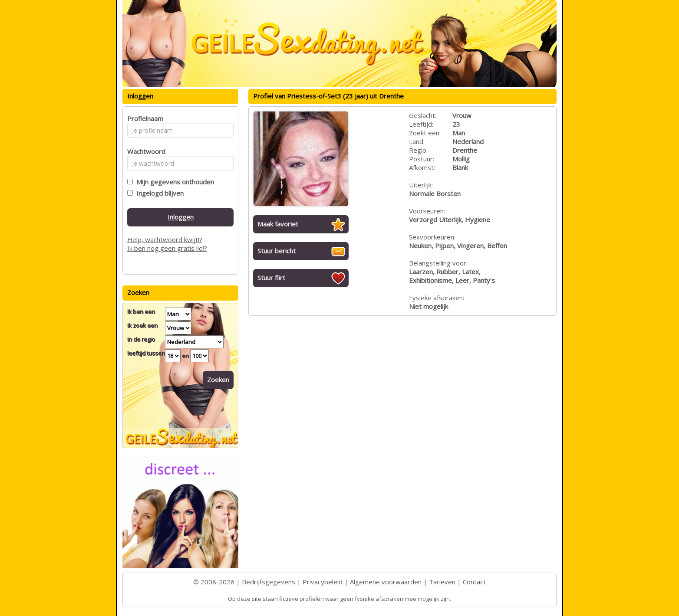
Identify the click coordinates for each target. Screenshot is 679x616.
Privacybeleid (323, 582)
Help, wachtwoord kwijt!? (165, 239)
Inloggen (181, 217)
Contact (474, 582)
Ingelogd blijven (158, 193)
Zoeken (218, 380)
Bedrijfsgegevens (269, 582)
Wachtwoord (144, 151)
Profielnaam (144, 118)
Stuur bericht (277, 251)
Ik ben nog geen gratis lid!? (167, 248)
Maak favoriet (278, 224)
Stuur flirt (271, 278)
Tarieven (442, 582)
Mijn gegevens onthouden (173, 182)
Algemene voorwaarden (386, 582)
